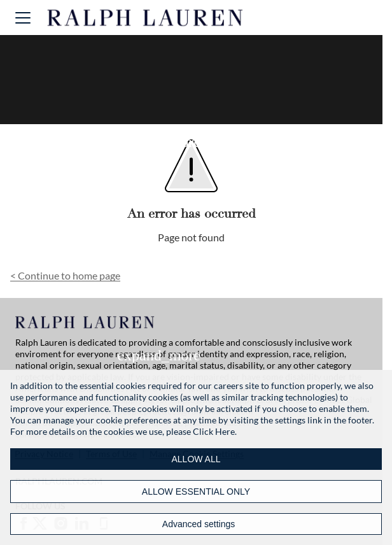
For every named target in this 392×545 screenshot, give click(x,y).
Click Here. (215, 431)
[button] (23, 18)
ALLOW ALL (196, 459)
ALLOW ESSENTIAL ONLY (196, 492)
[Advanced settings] (196, 524)
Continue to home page (65, 275)
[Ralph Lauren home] (145, 18)
